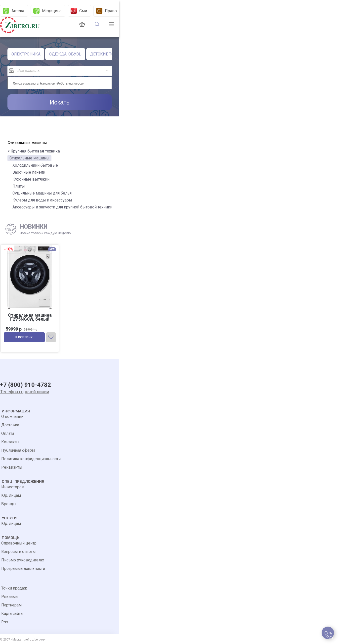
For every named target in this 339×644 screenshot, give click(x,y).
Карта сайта (12, 614)
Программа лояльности (23, 569)
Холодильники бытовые (35, 165)
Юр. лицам (11, 495)
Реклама (9, 597)
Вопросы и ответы (19, 552)
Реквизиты (12, 467)
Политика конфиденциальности (31, 459)
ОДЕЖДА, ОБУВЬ (65, 54)
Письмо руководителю (23, 560)
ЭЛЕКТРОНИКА (26, 54)
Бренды (9, 504)
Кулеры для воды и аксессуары (42, 200)
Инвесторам (13, 487)
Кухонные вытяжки (31, 179)
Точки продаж (14, 588)
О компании (12, 417)
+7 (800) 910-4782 (25, 385)
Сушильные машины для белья (42, 193)
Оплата (8, 433)
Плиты (19, 186)
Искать (60, 102)
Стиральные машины (29, 158)
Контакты (10, 442)
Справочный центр (19, 543)
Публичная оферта (18, 450)
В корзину (24, 337)
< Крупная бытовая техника (34, 151)
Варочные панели (29, 172)
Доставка (10, 425)
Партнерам (11, 605)
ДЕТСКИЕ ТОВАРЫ (108, 54)
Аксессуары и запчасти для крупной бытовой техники (62, 207)
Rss (5, 622)
